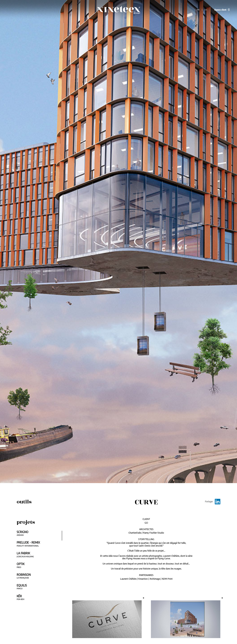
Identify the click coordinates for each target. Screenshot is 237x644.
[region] (40, 567)
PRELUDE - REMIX (38, 544)
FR (198, 10)
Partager (213, 502)
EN (206, 10)
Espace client (222, 10)
